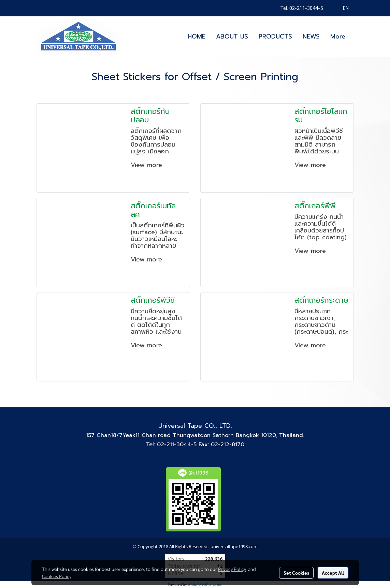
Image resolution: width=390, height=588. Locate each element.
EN (342, 8)
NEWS (311, 36)
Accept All (333, 573)
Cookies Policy (57, 576)
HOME (197, 36)
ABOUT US (232, 36)
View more (148, 165)
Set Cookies (296, 573)
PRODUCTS (275, 36)
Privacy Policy (232, 569)
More (338, 36)
